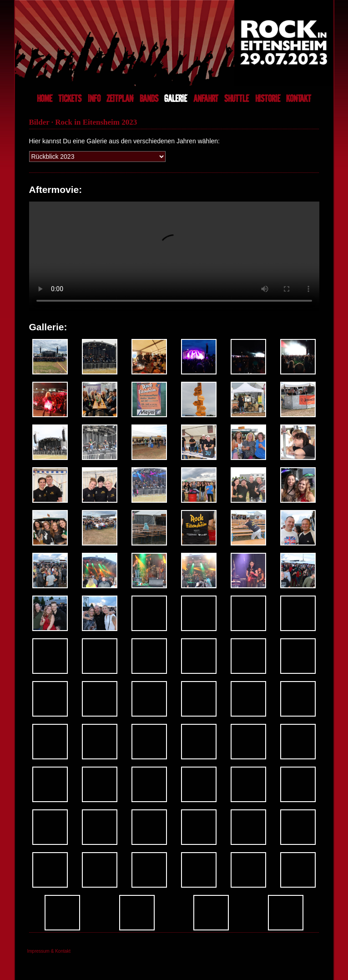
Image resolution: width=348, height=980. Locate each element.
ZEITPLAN (120, 99)
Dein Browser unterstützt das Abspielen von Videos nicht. (174, 256)
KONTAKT (299, 99)
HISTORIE (268, 99)
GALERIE (176, 99)
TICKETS (70, 99)
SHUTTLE (237, 99)
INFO (94, 99)
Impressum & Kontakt (49, 951)
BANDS (149, 99)
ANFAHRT (206, 99)
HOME (45, 99)
